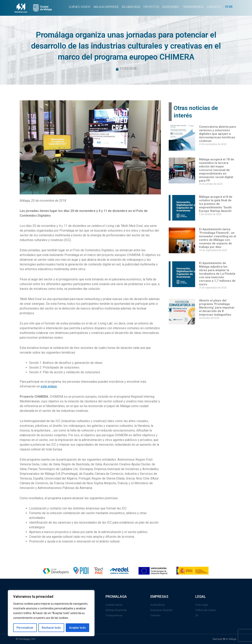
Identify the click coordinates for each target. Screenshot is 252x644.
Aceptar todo (77, 628)
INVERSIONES (171, 7)
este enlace (49, 387)
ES (231, 7)
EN (227, 7)
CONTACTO (214, 7)
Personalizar (25, 628)
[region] (51, 613)
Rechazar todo (51, 628)
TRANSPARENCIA (193, 7)
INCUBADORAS (131, 7)
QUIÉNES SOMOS (79, 7)
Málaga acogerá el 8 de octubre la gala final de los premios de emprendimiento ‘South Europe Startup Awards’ (216, 204)
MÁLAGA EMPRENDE (106, 7)
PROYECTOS (151, 7)
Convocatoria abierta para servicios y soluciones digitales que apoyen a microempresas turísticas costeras (217, 134)
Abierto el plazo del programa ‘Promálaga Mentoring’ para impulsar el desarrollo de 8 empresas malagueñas (217, 308)
